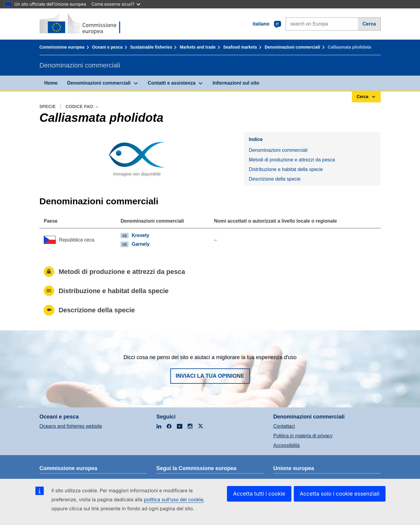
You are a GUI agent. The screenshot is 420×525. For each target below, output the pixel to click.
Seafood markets (240, 47)
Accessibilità (287, 445)
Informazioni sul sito (236, 83)
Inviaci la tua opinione (210, 376)
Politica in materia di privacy (303, 436)
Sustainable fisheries (151, 47)
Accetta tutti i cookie (259, 494)
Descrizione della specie (275, 179)
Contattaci (284, 426)
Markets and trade (198, 47)
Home (51, 83)
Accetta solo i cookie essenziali (340, 494)
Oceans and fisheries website (71, 426)
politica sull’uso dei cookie (174, 499)
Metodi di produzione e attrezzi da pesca (292, 160)
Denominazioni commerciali (292, 47)
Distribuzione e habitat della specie (286, 169)
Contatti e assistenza (172, 83)
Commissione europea (62, 47)
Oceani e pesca (107, 47)
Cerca (369, 24)
